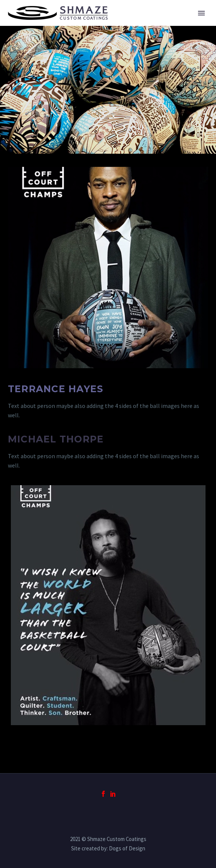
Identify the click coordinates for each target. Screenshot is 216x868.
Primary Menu (201, 13)
